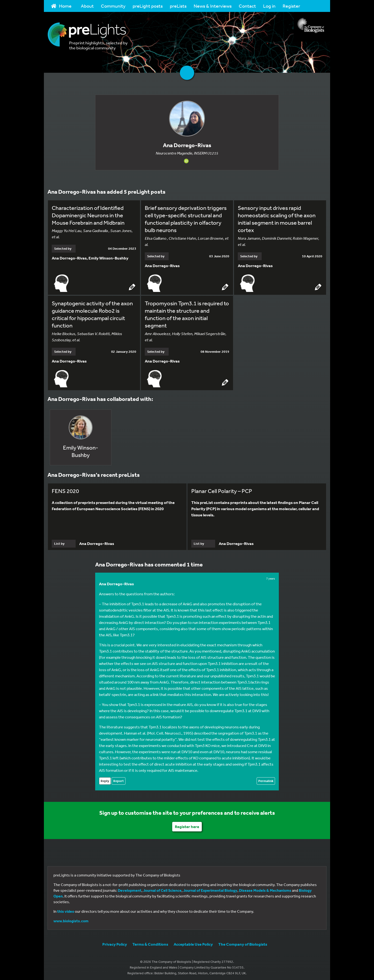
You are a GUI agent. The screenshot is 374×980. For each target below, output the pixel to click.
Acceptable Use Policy (193, 942)
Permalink (266, 779)
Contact (247, 6)
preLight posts (148, 6)
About (87, 6)
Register (291, 6)
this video (66, 910)
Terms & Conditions (150, 942)
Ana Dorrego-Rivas (116, 582)
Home (61, 6)
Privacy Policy (115, 942)
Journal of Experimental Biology (210, 889)
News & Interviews (213, 6)
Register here (187, 825)
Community (113, 6)
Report (119, 779)
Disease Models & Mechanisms (265, 889)
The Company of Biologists (243, 942)
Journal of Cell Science (162, 889)
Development (130, 889)
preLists (178, 6)
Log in (269, 6)
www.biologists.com (71, 919)
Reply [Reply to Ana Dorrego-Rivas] (105, 779)
